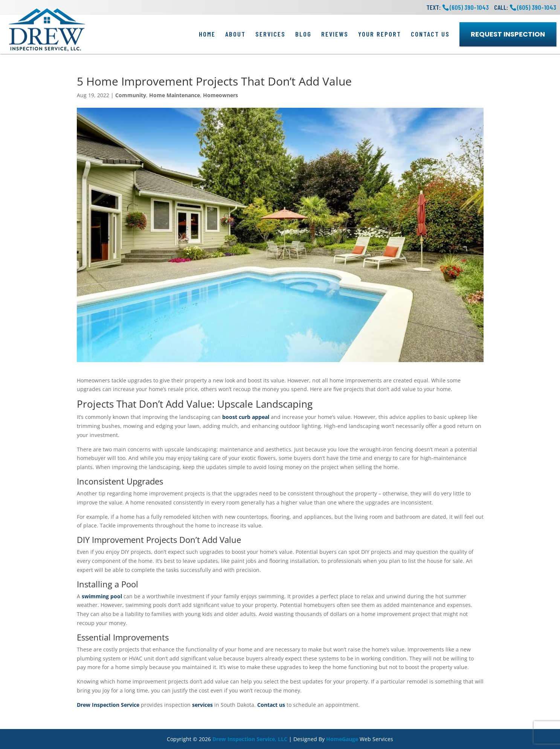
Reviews (335, 34)
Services (270, 34)
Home (207, 34)
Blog (303, 34)
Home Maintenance (175, 95)
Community (131, 95)
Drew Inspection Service (108, 705)
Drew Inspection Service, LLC (250, 739)
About (235, 34)
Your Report (380, 34)
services (202, 705)
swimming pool (102, 596)
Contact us (271, 705)
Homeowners (220, 95)
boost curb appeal (246, 417)
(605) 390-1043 (537, 7)
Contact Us (430, 34)
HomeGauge (342, 739)
